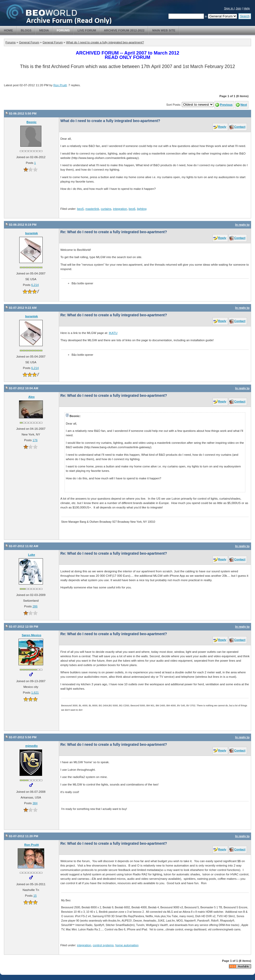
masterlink (92, 209)
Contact (240, 127)
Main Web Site (164, 30)
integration (120, 209)
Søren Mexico (32, 635)
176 (35, 440)
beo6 (132, 209)
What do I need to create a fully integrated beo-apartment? (105, 42)
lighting (142, 209)
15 (35, 896)
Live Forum (87, 30)
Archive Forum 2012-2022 (124, 30)
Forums (63, 30)
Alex (31, 397)
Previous (226, 105)
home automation (127, 945)
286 (35, 606)
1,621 (35, 693)
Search (245, 16)
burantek (32, 233)
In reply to (242, 225)
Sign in (229, 8)
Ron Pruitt (60, 85)
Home (8, 30)
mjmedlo (31, 746)
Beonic (32, 122)
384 (35, 803)
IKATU (113, 333)
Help (247, 8)
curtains (106, 209)
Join (238, 8)
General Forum (29, 42)
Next (244, 105)
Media (44, 30)
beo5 (80, 209)
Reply (222, 127)
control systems (103, 945)
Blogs (26, 30)
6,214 (35, 285)
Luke (32, 555)
